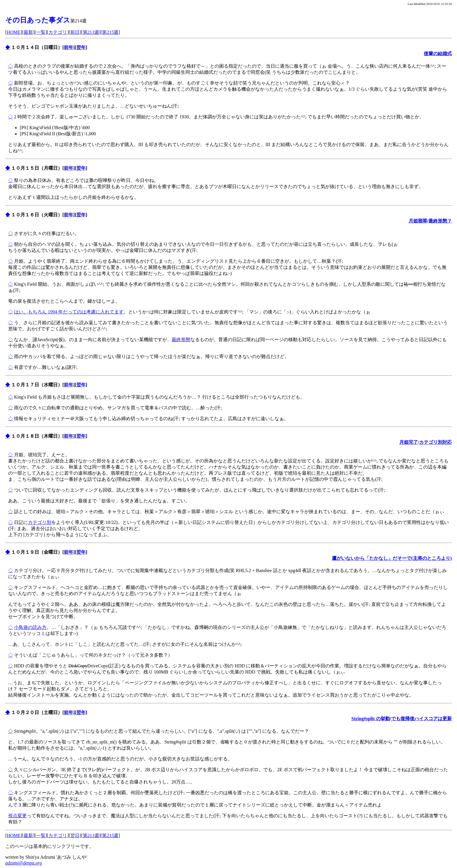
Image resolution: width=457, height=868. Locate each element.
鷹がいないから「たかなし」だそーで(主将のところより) (392, 558)
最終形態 (181, 340)
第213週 (91, 32)
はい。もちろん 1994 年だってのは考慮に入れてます (69, 312)
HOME (14, 32)
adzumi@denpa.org (24, 863)
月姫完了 (409, 442)
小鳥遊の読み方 (30, 627)
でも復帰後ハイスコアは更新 (421, 719)
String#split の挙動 (371, 719)
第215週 (110, 32)
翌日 (75, 835)
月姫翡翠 (418, 221)
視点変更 (17, 816)
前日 (75, 32)
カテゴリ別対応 (435, 442)
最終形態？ (440, 221)
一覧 (41, 32)
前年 (68, 47)
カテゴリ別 (40, 522)
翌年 (81, 47)
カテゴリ (58, 32)
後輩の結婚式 (438, 54)
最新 (28, 32)
